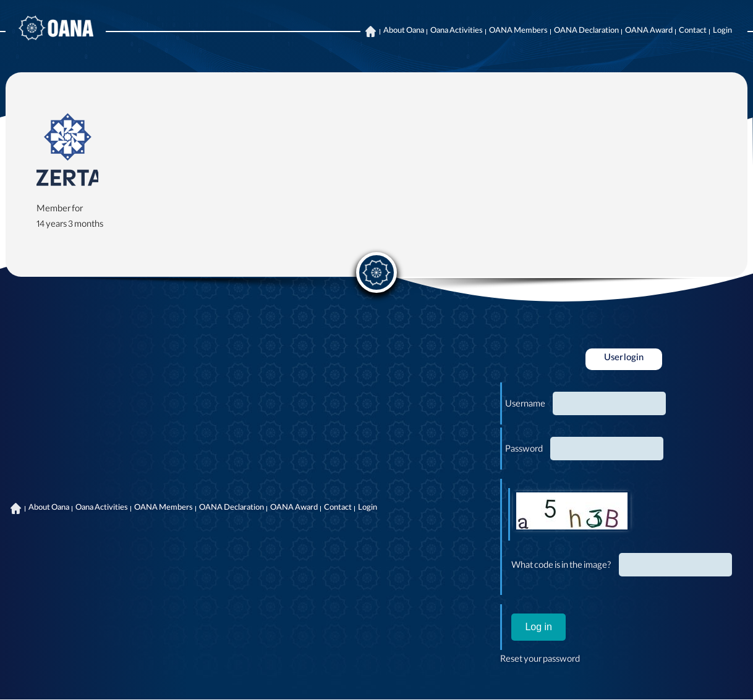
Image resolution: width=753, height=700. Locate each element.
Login (722, 32)
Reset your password (540, 660)
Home (370, 32)
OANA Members (518, 32)
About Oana (404, 32)
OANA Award (649, 32)
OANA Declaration (586, 32)
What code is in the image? (561, 567)
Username (525, 405)
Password (524, 450)
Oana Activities (457, 32)
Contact (693, 32)
